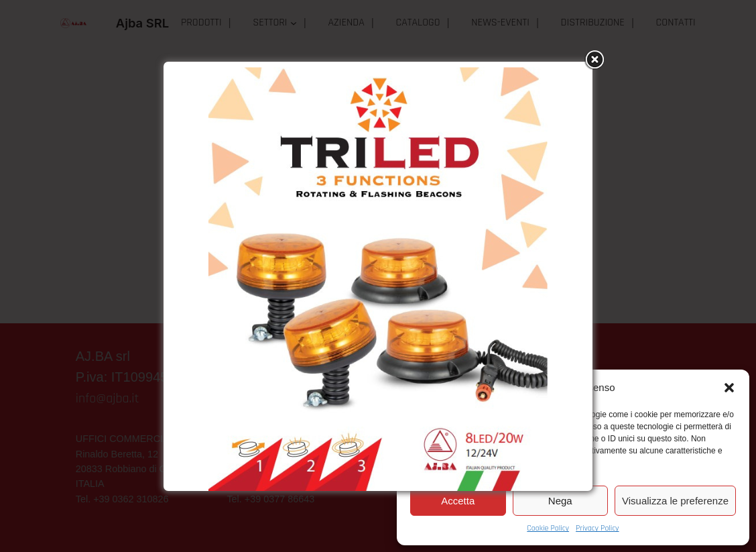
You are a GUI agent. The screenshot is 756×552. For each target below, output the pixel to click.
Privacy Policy (597, 528)
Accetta (458, 501)
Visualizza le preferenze (675, 501)
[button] (729, 388)
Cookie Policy (548, 528)
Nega (560, 501)
